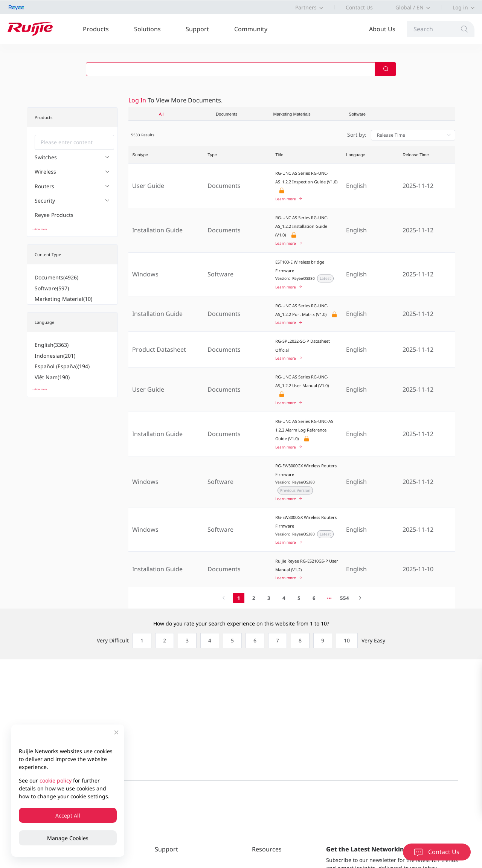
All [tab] (161, 114)
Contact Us (359, 7)
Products (96, 29)
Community (251, 29)
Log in (460, 7)
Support (197, 29)
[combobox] (74, 142)
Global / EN (410, 7)
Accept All (68, 815)
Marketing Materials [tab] (292, 114)
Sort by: (357, 135)
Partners (306, 7)
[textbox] (74, 142)
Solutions (147, 29)
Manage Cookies (68, 838)
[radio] (140, 641)
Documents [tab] (227, 114)
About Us (382, 29)
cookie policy (56, 780)
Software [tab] (357, 114)
